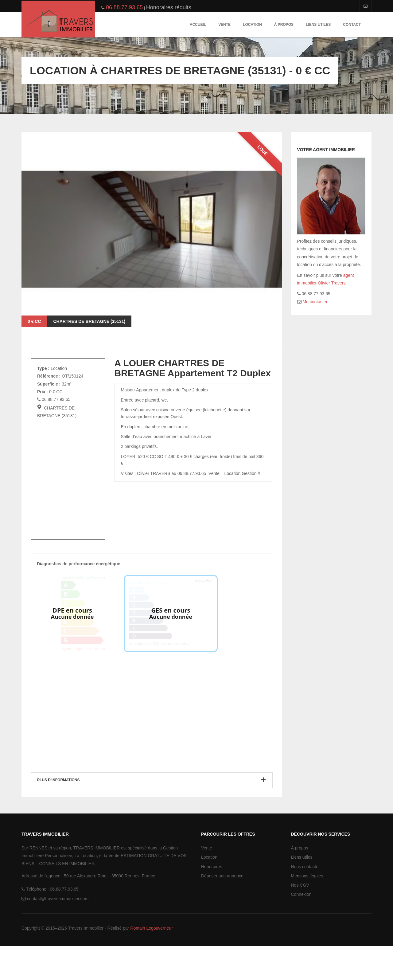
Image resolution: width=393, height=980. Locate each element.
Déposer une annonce (222, 910)
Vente (224, 25)
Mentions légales (307, 910)
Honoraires (212, 900)
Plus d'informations (58, 814)
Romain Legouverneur (152, 962)
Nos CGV (300, 919)
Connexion (301, 928)
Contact (352, 25)
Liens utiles (318, 25)
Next (270, 315)
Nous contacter (305, 900)
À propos (284, 25)
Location (252, 25)
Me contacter (315, 302)
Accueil (198, 25)
